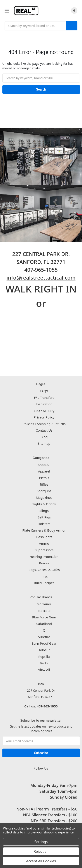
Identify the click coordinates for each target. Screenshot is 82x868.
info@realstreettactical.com (41, 277)
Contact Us (44, 430)
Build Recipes (44, 583)
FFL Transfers (44, 397)
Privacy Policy (44, 417)
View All (44, 670)
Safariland (44, 624)
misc (44, 576)
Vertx (44, 663)
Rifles (44, 484)
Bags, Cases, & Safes (44, 570)
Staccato (44, 611)
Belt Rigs (44, 517)
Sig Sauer (44, 604)
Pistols (44, 478)
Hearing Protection (44, 556)
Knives (44, 563)
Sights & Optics (44, 504)
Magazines (44, 497)
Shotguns (44, 491)
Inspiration (44, 404)
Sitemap (44, 443)
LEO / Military (44, 411)
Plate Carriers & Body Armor (44, 530)
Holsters (44, 524)
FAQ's (44, 391)
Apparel (44, 471)
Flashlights (44, 537)
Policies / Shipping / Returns (44, 424)
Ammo (44, 543)
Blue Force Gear (44, 617)
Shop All (44, 465)
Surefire (44, 637)
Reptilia (44, 656)
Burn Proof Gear (44, 643)
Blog (44, 437)
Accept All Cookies (41, 861)
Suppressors (44, 550)
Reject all (41, 851)
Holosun (44, 650)
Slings (44, 511)
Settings (41, 842)
